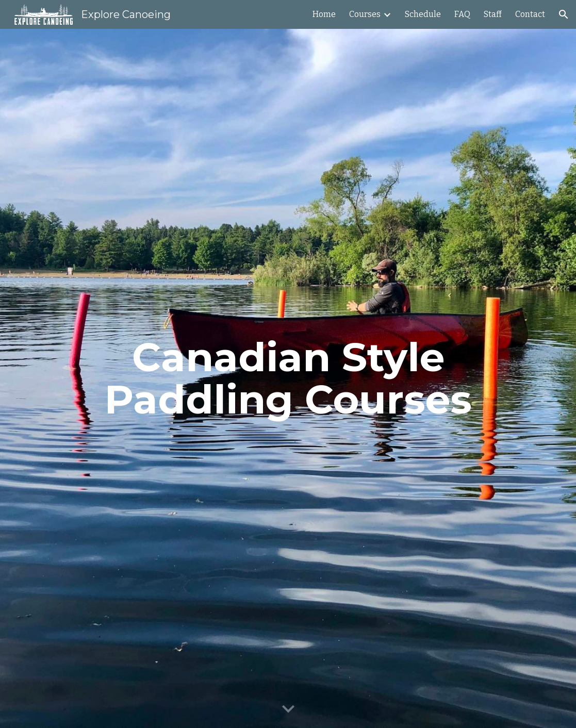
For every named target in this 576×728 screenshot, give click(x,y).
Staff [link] (493, 14)
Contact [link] (530, 14)
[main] (288, 378)
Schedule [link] (423, 14)
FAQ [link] (462, 14)
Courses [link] (365, 14)
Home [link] (324, 14)
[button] (564, 14)
